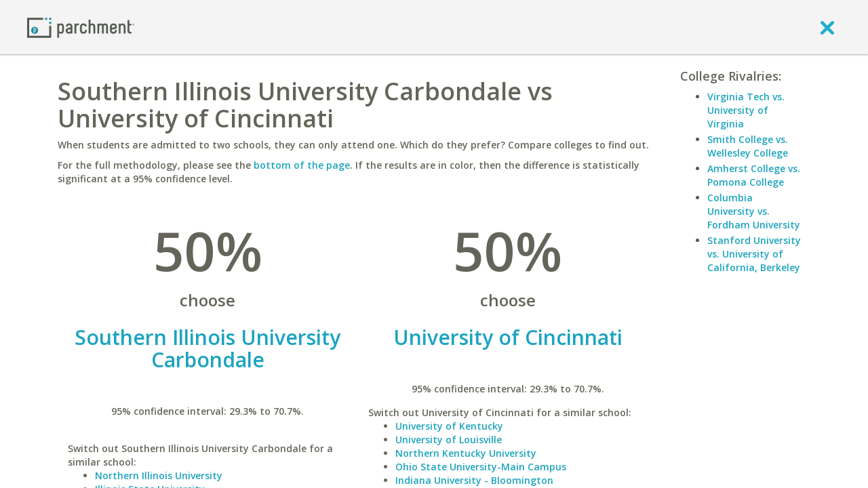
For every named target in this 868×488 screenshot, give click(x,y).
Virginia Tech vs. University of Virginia (746, 110)
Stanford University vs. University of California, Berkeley (754, 254)
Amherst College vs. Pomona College (754, 175)
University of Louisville (449, 440)
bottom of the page (302, 165)
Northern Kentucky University (466, 453)
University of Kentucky (449, 426)
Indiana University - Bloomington (474, 480)
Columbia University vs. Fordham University (754, 211)
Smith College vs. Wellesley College (748, 146)
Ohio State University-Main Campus (481, 467)
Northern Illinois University (159, 475)
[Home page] (81, 27)
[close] (827, 27)
